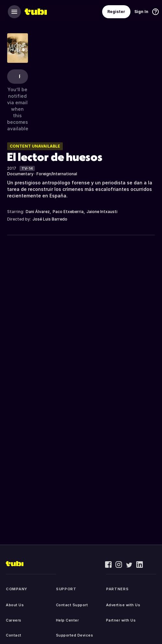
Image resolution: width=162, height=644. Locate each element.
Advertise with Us (123, 605)
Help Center (67, 620)
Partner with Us (121, 620)
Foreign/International (57, 174)
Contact (14, 635)
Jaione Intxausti (102, 212)
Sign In (141, 12)
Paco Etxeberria (68, 212)
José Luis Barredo (50, 219)
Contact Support (72, 605)
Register (116, 12)
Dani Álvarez (38, 212)
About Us (15, 605)
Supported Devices (75, 635)
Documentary (20, 174)
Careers (14, 620)
